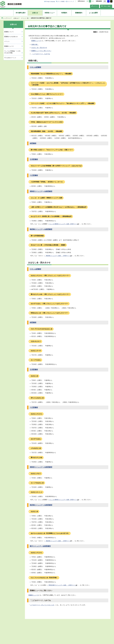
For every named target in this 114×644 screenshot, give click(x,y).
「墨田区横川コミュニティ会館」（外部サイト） (62, 585)
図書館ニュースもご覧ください (41, 51)
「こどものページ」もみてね (41, 54)
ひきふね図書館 (35, 67)
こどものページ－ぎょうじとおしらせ (42, 605)
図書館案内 (79, 13)
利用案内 (64, 13)
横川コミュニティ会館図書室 (40, 546)
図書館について (9, 32)
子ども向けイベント (10, 58)
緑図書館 (33, 143)
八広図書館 (34, 175)
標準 (105, 1)
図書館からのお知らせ (11, 37)
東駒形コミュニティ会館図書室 (41, 191)
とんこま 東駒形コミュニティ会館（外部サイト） (64, 224)
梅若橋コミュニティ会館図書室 (41, 229)
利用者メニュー (50, 13)
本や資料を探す (21, 13)
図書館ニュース (36, 41)
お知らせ (35, 13)
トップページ (7, 18)
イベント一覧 (25, 18)
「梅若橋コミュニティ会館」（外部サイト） (58, 256)
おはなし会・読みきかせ (39, 48)
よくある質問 (93, 13)
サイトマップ (71, 1)
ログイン (95, 6)
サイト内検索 (61, 1)
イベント (7, 41)
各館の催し (35, 44)
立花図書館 (34, 159)
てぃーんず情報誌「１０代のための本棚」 (12, 52)
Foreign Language (50, 1)
